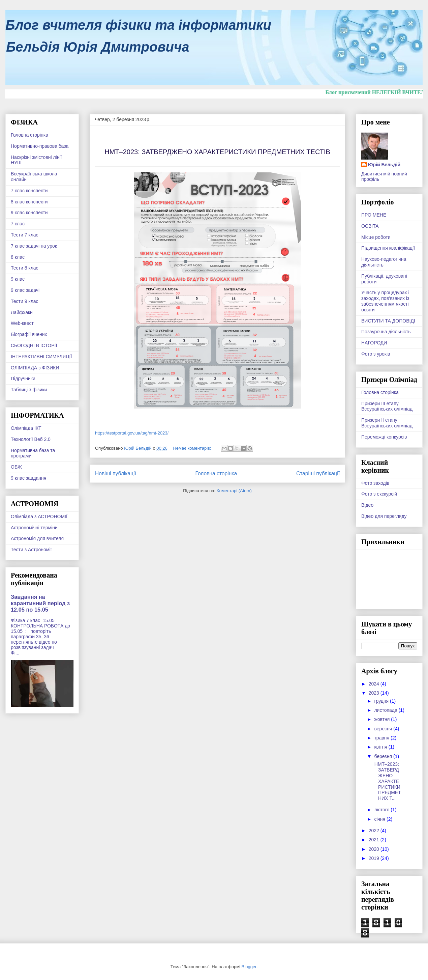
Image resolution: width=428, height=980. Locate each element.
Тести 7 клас (25, 235)
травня (382, 738)
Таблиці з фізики (29, 390)
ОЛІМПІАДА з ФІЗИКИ (35, 368)
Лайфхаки (22, 312)
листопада (386, 710)
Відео (367, 505)
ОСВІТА (370, 226)
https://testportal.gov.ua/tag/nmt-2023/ (132, 433)
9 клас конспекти (29, 213)
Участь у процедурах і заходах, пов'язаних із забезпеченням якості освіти (385, 301)
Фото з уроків (376, 354)
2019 (375, 858)
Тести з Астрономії (31, 550)
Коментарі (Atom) (234, 491)
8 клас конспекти (29, 202)
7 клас (18, 224)
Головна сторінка (216, 473)
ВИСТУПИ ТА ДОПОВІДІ (388, 321)
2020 (375, 849)
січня (380, 819)
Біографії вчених (29, 334)
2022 (375, 831)
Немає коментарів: (193, 448)
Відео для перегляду (384, 516)
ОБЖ (16, 467)
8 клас (18, 257)
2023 (375, 693)
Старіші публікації (318, 473)
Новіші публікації (116, 473)
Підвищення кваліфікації (388, 248)
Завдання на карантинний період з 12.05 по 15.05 (40, 603)
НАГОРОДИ (374, 343)
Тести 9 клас (25, 301)
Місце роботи (376, 237)
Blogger (249, 967)
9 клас (18, 279)
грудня (382, 701)
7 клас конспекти (29, 191)
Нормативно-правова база (40, 146)
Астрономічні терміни (34, 528)
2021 (375, 840)
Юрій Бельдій (384, 165)
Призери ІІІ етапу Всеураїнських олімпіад (387, 406)
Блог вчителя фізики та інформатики (138, 25)
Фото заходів (375, 483)
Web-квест (22, 323)
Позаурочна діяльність (386, 332)
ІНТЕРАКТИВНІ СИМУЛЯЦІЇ (41, 357)
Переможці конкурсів (384, 437)
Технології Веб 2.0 (31, 439)
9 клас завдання (28, 478)
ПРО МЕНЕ (374, 215)
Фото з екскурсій (379, 494)
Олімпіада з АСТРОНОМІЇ (39, 516)
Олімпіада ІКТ (26, 428)
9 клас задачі (25, 290)
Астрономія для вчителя (37, 538)
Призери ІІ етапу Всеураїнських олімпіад (387, 423)
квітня (381, 747)
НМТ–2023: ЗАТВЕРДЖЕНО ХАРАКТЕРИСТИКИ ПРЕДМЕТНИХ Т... (387, 781)
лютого (382, 810)
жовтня (383, 719)
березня (384, 756)
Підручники (23, 379)
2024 (375, 684)
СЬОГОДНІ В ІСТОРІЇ (34, 345)
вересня (384, 729)
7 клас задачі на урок (34, 246)
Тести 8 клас (25, 268)
